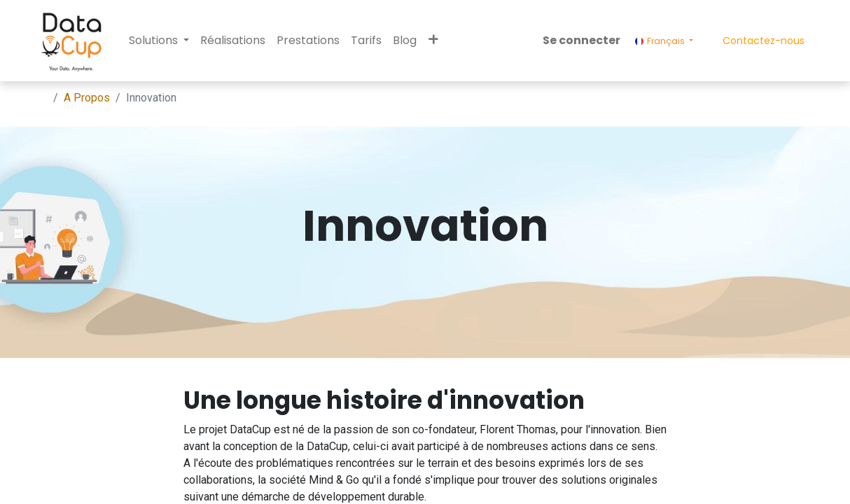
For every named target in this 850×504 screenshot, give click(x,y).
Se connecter (581, 40)
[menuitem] (233, 41)
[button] (433, 41)
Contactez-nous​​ (764, 41)
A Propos (87, 98)
